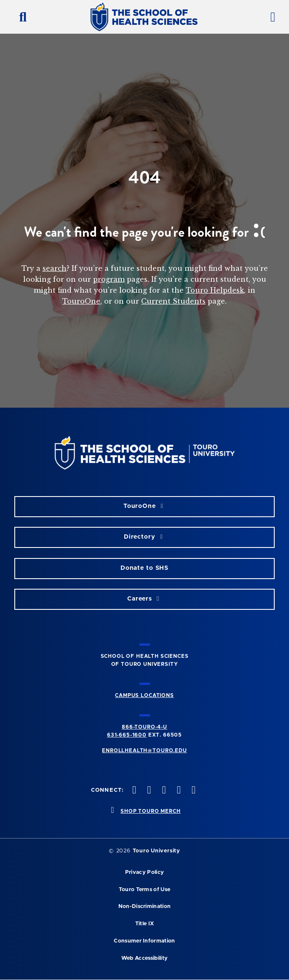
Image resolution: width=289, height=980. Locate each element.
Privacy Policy (144, 872)
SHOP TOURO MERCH (150, 811)
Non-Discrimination (145, 907)
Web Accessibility (144, 958)
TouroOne (81, 301)
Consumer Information (144, 941)
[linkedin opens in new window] (193, 791)
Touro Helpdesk (215, 290)
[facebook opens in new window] (134, 791)
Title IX (145, 924)
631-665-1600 (127, 735)
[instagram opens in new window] (163, 791)
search (55, 268)
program (109, 279)
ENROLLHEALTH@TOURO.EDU (144, 750)
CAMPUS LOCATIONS (144, 695)
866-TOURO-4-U (144, 727)
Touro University (157, 851)
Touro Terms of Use (145, 890)
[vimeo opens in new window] (178, 791)
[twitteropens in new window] (148, 791)
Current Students (173, 301)
